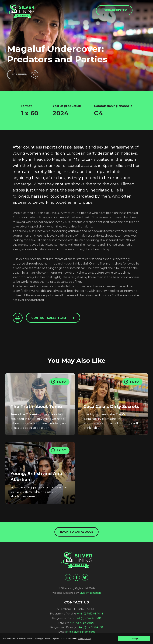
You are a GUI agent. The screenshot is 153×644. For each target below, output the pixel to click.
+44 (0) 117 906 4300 (90, 628)
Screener (20, 75)
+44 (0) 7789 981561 (82, 624)
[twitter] (85, 579)
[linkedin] (68, 579)
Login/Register (114, 11)
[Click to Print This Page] (18, 319)
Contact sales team (50, 319)
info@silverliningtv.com (81, 633)
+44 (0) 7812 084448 (90, 615)
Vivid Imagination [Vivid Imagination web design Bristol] (90, 594)
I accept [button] (134, 639)
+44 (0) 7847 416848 (88, 619)
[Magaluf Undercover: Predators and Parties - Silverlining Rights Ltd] (23, 13)
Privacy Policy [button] (85, 639)
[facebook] (76, 579)
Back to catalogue (77, 533)
